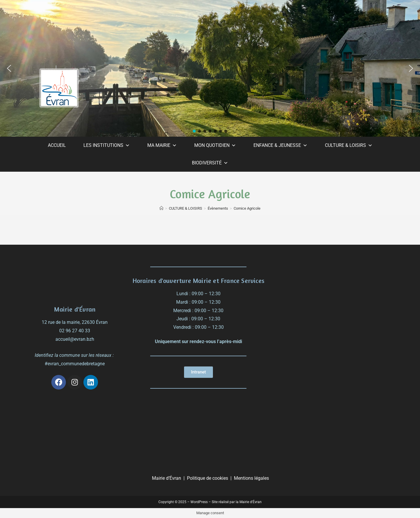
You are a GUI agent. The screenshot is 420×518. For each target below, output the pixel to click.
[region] (210, 68)
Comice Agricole (247, 208)
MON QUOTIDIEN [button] (215, 145)
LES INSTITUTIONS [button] (107, 145)
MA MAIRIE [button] (162, 145)
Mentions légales (251, 478)
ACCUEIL (57, 145)
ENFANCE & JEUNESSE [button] (280, 145)
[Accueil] (161, 208)
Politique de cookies (208, 478)
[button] (9, 68)
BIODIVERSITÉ (210, 163)
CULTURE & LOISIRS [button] (349, 145)
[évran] (334, 300)
